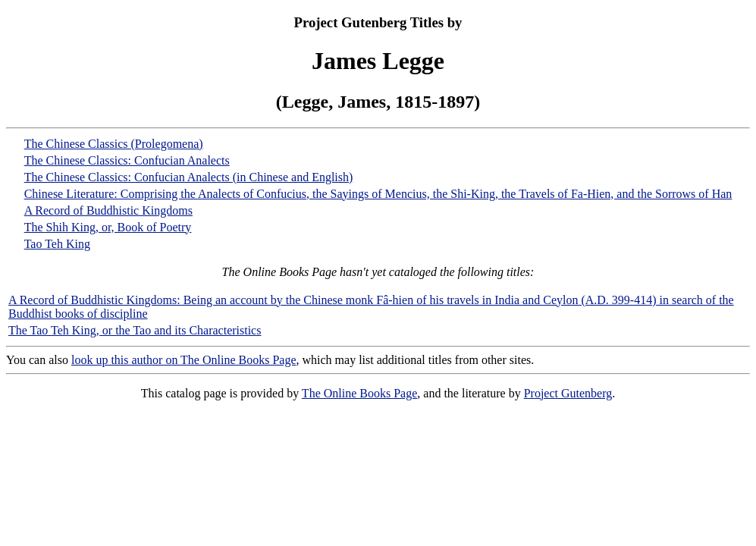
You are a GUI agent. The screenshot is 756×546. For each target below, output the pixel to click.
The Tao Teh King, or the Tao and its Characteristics (135, 330)
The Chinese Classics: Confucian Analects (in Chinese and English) (189, 177)
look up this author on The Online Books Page (184, 360)
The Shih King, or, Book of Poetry (108, 227)
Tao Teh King (57, 244)
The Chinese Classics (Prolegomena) (114, 144)
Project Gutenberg (568, 393)
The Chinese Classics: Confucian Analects (127, 160)
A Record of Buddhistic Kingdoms (108, 210)
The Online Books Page (359, 393)
